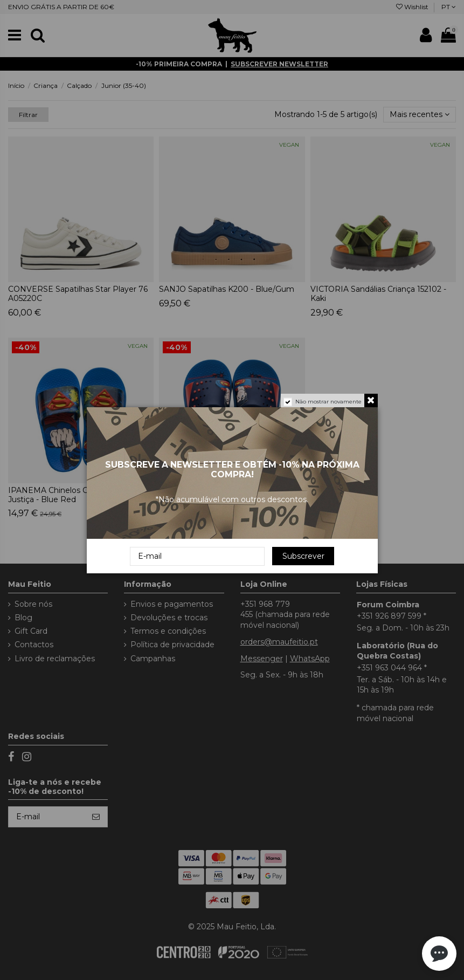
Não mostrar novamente (328, 402)
